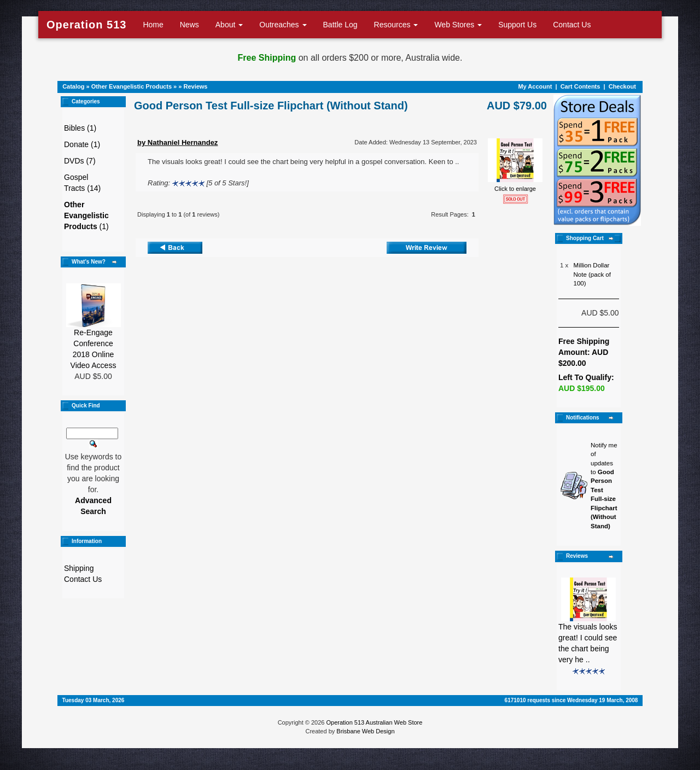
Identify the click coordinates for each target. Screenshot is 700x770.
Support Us (517, 25)
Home (153, 25)
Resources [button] (396, 25)
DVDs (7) (80, 161)
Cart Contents (581, 86)
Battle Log (340, 25)
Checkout (622, 86)
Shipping (79, 568)
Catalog (73, 86)
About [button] (229, 25)
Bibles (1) (80, 128)
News (189, 25)
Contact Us (572, 25)
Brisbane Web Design (365, 731)
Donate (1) (82, 144)
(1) (86, 215)
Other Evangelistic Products (132, 86)
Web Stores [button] (458, 25)
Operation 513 (86, 25)
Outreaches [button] (283, 25)
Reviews (195, 86)
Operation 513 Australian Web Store (374, 722)
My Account (535, 86)
